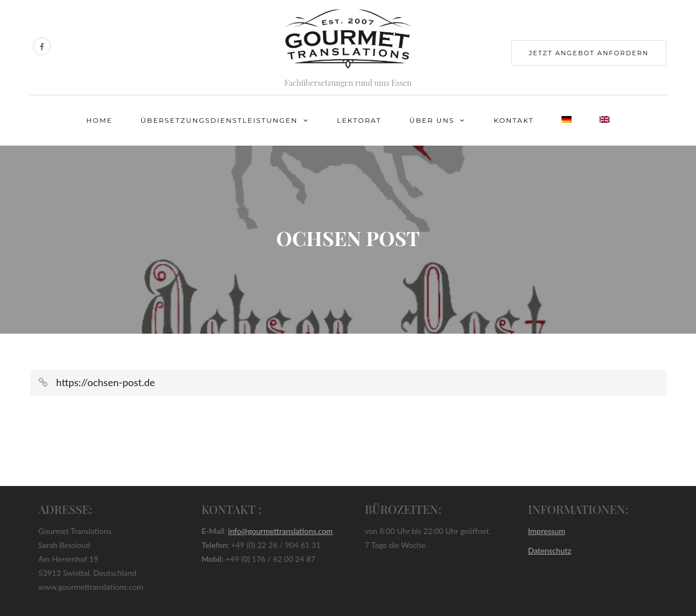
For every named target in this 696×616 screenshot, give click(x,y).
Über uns (432, 120)
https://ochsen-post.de (106, 382)
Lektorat (359, 120)
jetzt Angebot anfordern (589, 53)
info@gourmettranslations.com (281, 531)
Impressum (547, 531)
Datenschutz (549, 550)
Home (100, 120)
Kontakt (513, 120)
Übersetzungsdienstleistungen (219, 120)
